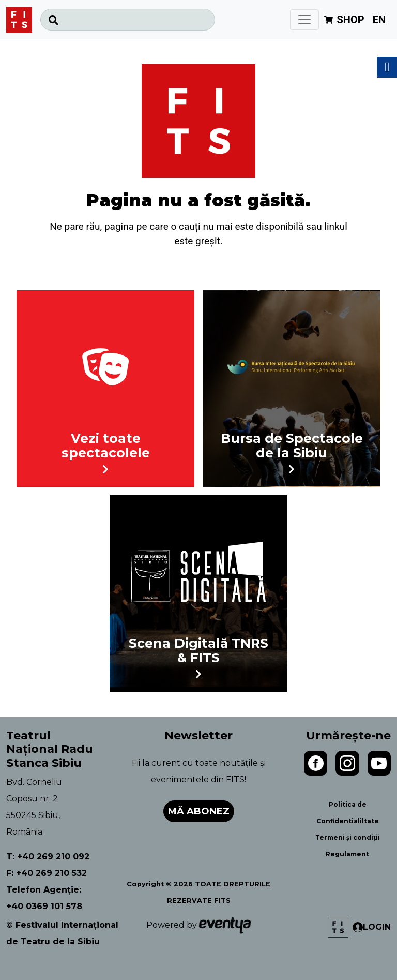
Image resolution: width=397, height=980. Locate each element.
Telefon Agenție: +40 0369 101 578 (44, 898)
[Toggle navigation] (304, 20)
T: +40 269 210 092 (48, 857)
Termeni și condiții (348, 837)
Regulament (347, 854)
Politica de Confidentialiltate (348, 813)
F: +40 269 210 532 (47, 873)
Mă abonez (199, 811)
